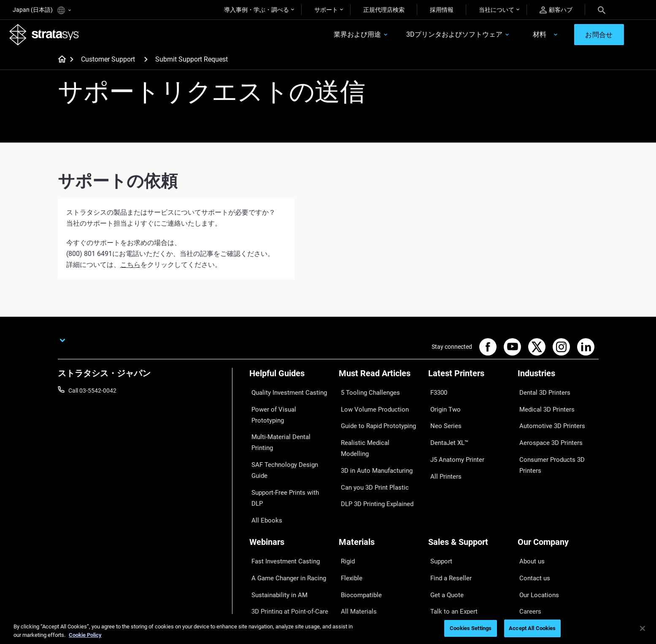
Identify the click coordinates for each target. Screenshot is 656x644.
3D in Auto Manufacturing (373, 443)
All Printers (442, 456)
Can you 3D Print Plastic (370, 456)
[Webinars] (290, 491)
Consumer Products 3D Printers (548, 449)
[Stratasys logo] (48, 36)
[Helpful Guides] (290, 380)
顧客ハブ (556, 10)
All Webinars (265, 567)
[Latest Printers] (469, 380)
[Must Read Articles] (379, 380)
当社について (497, 10)
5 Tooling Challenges (366, 394)
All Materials (355, 542)
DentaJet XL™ (446, 431)
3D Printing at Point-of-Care (285, 542)
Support (439, 505)
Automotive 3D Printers (548, 419)
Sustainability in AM (275, 530)
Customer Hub (447, 554)
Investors (530, 579)
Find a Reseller (447, 517)
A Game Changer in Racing (284, 517)
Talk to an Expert (450, 542)
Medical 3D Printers (543, 406)
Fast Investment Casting (281, 505)
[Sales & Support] (469, 491)
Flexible (348, 517)
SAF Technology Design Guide (288, 431)
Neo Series (442, 419)
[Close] (643, 628)
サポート (326, 10)
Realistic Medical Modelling (374, 431)
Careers (528, 542)
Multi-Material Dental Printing (288, 419)
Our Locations (536, 530)
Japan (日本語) (42, 10)
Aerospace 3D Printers (547, 431)
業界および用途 (346, 36)
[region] (328, 629)
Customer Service (451, 567)
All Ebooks (263, 456)
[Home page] (59, 63)
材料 (527, 36)
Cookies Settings (471, 628)
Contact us (532, 517)
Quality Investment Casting (285, 394)
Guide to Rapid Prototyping (374, 419)
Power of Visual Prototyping (286, 406)
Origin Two (442, 406)
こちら (130, 268)
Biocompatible (358, 530)
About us (529, 505)
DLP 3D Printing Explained (373, 468)
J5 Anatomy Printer (454, 443)
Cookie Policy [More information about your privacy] (85, 635)
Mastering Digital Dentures (284, 554)
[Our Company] (558, 491)
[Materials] (379, 491)
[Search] (602, 10)
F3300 (437, 394)
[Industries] (558, 380)
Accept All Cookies (532, 628)
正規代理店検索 (384, 10)
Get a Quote (444, 530)
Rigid (345, 505)
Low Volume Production (370, 406)
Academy (530, 554)
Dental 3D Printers (541, 394)
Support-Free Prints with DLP (287, 443)
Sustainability (535, 567)
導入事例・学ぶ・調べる (256, 10)
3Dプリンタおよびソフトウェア (443, 36)
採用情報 (442, 10)
